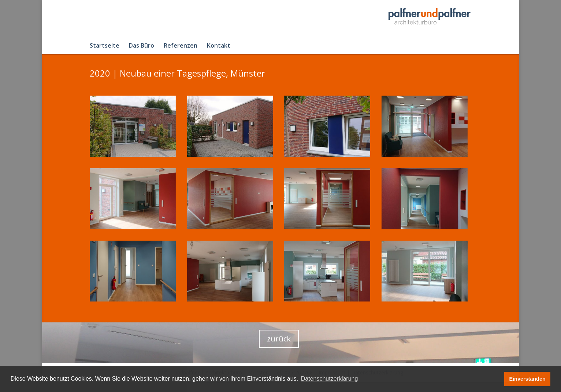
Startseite (105, 46)
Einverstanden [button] (527, 379)
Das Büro (142, 46)
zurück (279, 339)
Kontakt (219, 46)
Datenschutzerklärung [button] (330, 379)
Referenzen (181, 46)
